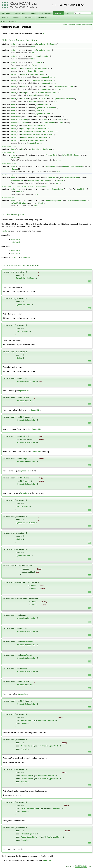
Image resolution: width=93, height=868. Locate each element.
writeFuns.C (15, 242)
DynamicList (41, 44)
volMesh (76, 155)
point (23, 68)
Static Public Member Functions (72, 25)
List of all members (87, 25)
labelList (39, 62)
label (48, 50)
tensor (24, 137)
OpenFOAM (20, 3)
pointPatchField (68, 166)
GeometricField (51, 155)
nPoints (52, 123)
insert (14, 68)
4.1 (35, 4)
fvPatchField (67, 155)
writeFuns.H (15, 239)
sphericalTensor (27, 132)
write (13, 44)
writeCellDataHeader (19, 120)
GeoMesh (81, 189)
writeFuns (11, 22)
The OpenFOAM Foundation (24, 7)
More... (45, 33)
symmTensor (26, 134)
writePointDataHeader (20, 123)
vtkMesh (15, 158)
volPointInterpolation (53, 201)
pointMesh (79, 166)
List (37, 56)
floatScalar (51, 44)
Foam (3, 22)
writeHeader (16, 117)
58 (15, 258)
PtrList (48, 189)
